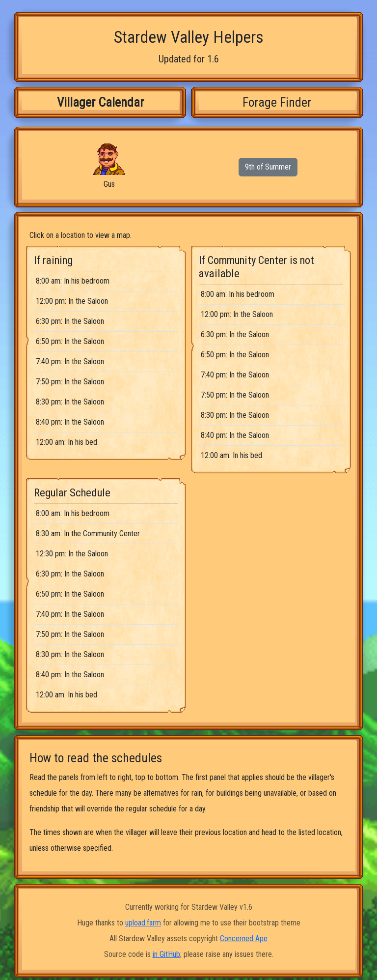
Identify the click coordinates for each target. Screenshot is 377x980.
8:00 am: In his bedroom (73, 281)
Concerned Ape (244, 938)
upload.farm (143, 923)
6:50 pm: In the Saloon (70, 341)
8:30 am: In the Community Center (88, 533)
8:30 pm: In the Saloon (70, 402)
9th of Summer (268, 167)
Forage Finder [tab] (277, 102)
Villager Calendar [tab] (100, 102)
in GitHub (166, 954)
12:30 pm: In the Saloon (72, 554)
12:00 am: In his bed (67, 442)
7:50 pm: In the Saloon (70, 382)
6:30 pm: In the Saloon (70, 321)
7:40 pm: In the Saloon (70, 361)
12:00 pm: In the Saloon (72, 301)
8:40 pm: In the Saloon (70, 422)
